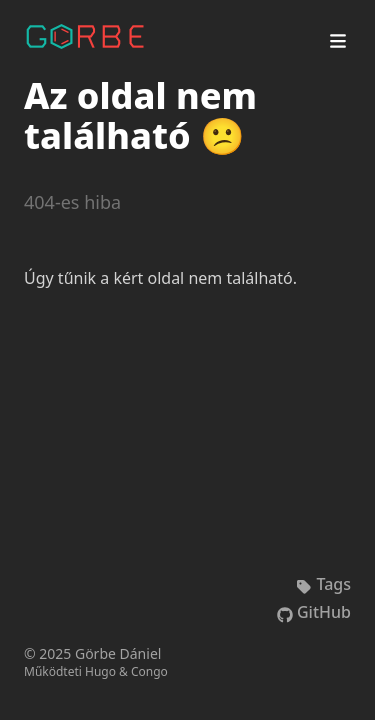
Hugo (100, 671)
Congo (149, 671)
